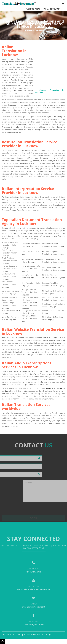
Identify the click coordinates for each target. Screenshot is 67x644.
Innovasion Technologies (41, 634)
